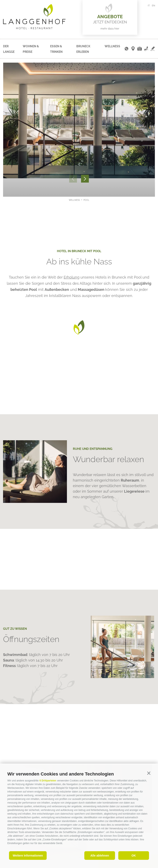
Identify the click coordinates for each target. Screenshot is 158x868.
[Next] (85, 179)
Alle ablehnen (100, 856)
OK (134, 856)
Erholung (72, 277)
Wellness (112, 46)
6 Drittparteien (48, 781)
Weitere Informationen (28, 856)
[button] (149, 773)
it (149, 6)
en (153, 6)
